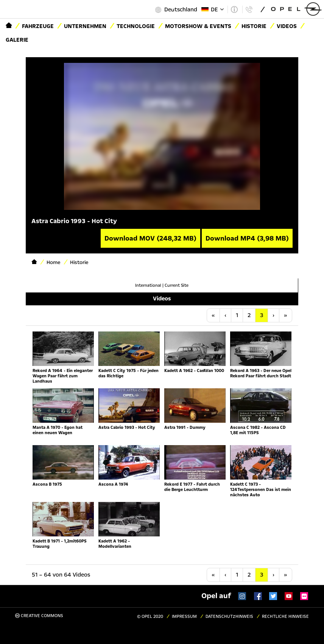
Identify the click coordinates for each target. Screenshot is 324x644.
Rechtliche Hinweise (285, 617)
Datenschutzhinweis (229, 617)
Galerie (17, 40)
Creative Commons (39, 616)
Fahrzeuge (38, 26)
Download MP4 (247, 238)
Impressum (184, 617)
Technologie (136, 26)
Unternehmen (85, 26)
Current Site (177, 285)
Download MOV (150, 238)
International (148, 285)
